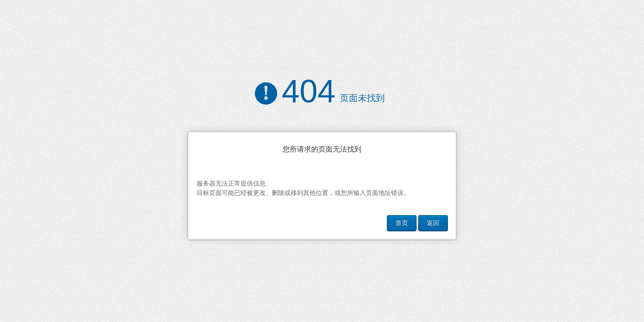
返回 (433, 223)
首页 (402, 223)
